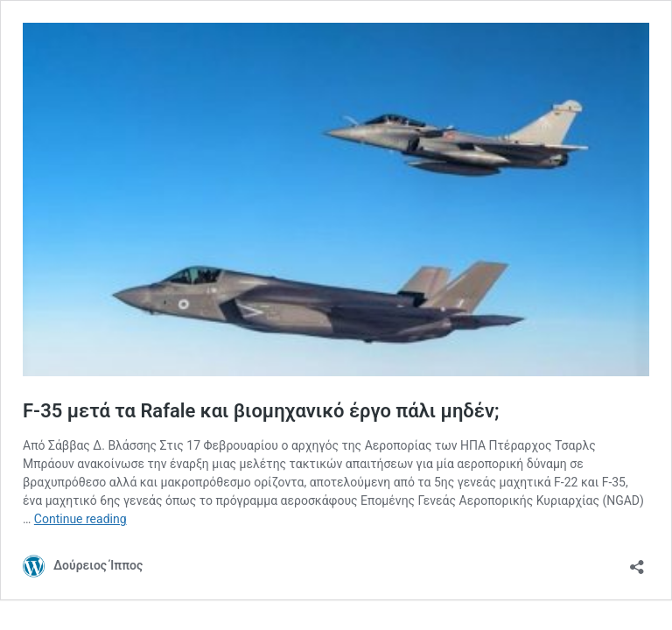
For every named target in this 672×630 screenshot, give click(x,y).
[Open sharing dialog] (637, 561)
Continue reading (80, 519)
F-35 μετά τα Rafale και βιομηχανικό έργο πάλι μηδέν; (261, 411)
